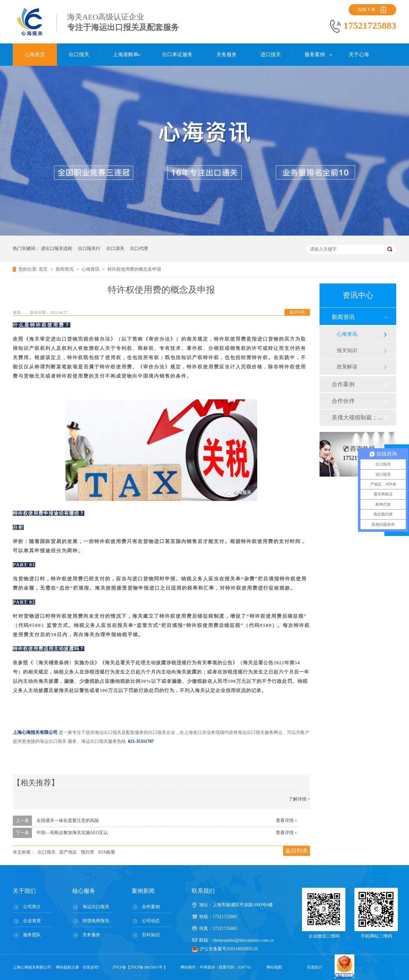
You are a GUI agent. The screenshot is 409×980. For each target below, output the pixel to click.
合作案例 (343, 384)
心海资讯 (91, 269)
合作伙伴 (343, 401)
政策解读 (347, 367)
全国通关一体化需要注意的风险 (68, 821)
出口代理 (139, 249)
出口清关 (115, 249)
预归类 (88, 852)
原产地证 (68, 852)
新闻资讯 (65, 269)
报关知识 (347, 350)
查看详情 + (286, 821)
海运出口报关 (96, 907)
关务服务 (91, 935)
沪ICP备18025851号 (147, 967)
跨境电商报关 (96, 921)
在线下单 (367, 10)
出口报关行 (89, 249)
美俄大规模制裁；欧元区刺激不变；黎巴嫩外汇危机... (358, 418)
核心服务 (84, 891)
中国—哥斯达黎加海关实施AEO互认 (72, 833)
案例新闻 (143, 891)
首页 (44, 269)
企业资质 (32, 921)
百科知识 (151, 935)
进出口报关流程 (57, 249)
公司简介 (32, 907)
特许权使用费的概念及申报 (134, 269)
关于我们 (24, 891)
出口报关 (47, 852)
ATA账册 (106, 852)
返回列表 (297, 312)
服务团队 (32, 935)
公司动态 (151, 921)
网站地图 (274, 967)
